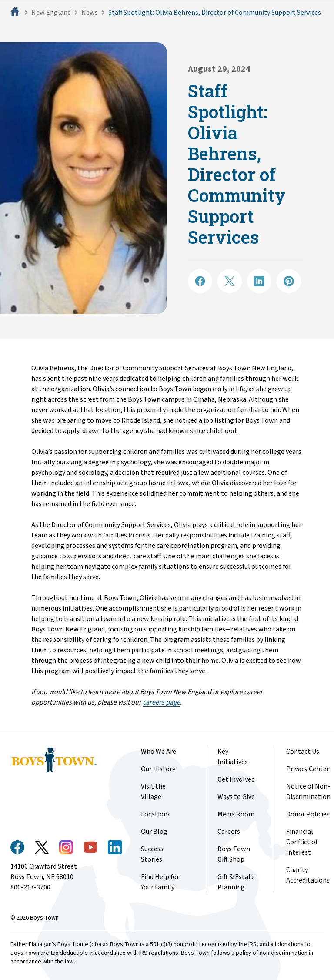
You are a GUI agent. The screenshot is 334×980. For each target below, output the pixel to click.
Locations (156, 814)
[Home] (16, 13)
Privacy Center (308, 769)
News (90, 13)
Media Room (236, 814)
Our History (158, 769)
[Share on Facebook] (200, 281)
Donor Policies (308, 814)
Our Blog (154, 832)
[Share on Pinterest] (289, 281)
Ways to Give (236, 797)
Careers (229, 832)
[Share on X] (230, 281)
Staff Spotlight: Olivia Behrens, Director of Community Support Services (215, 13)
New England (51, 13)
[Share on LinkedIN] (259, 281)
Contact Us (303, 752)
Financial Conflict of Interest (302, 842)
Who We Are (159, 752)
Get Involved (236, 779)
